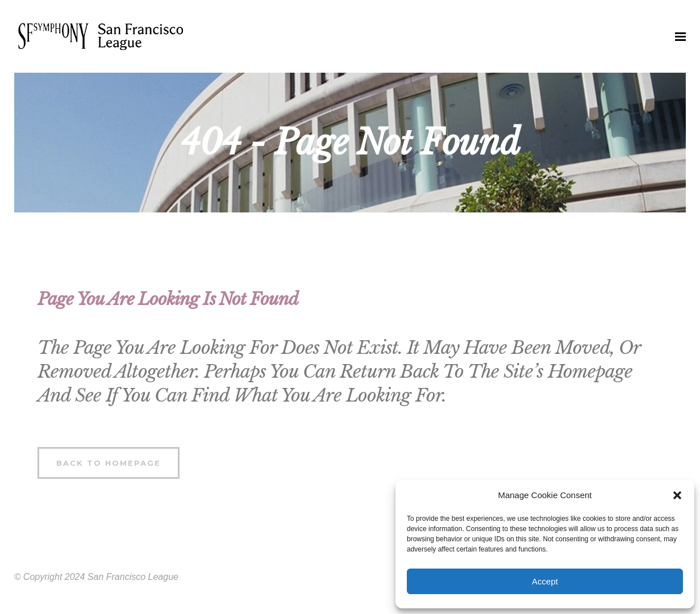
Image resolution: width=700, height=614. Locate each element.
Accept (545, 581)
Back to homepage (109, 463)
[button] (677, 495)
